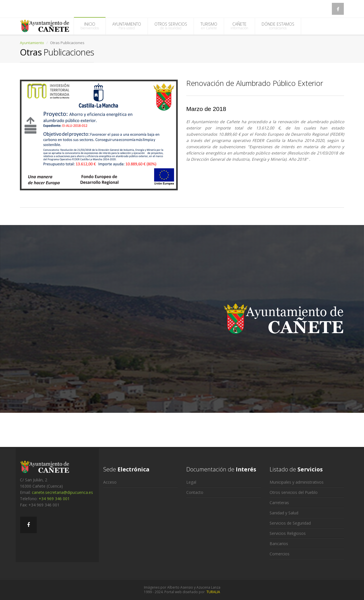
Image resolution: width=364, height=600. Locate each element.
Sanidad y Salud (284, 513)
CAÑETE (239, 26)
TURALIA (213, 592)
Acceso (110, 482)
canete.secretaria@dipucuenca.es (62, 492)
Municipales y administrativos (297, 482)
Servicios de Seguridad (290, 523)
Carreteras (279, 503)
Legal (191, 482)
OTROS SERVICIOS (171, 26)
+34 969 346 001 (54, 499)
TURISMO (209, 26)
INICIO (90, 26)
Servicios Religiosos (288, 533)
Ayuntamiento (32, 43)
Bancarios (279, 544)
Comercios (280, 554)
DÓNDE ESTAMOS (278, 26)
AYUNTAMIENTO (127, 26)
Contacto (195, 492)
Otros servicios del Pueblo (294, 492)
